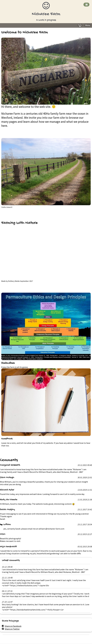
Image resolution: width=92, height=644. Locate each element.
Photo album (8, 363)
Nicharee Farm (46, 14)
